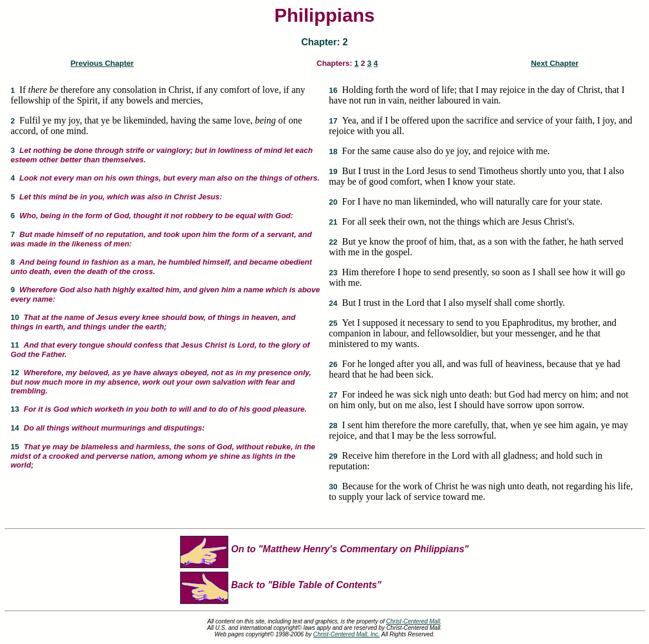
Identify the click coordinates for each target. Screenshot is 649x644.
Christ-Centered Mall (413, 621)
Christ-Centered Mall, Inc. (346, 634)
